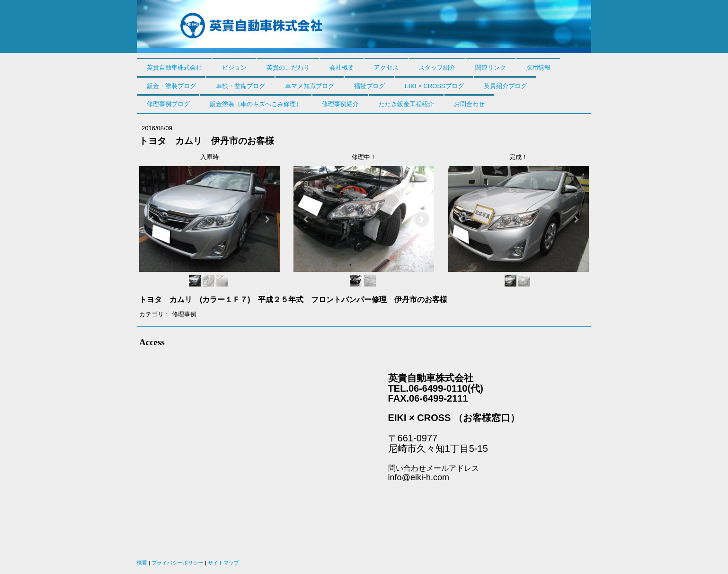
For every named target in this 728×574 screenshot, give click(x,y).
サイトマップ (223, 563)
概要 (142, 563)
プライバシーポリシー (178, 563)
